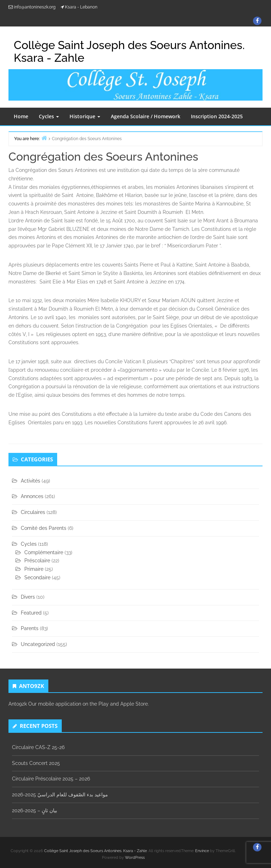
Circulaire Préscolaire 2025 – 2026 (51, 779)
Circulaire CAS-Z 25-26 (38, 747)
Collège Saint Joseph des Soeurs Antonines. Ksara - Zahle (95, 851)
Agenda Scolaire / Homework (146, 116)
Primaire (34, 569)
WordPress (135, 858)
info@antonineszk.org (35, 7)
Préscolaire (37, 561)
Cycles (49, 116)
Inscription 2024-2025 (217, 116)
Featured (31, 613)
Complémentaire (44, 552)
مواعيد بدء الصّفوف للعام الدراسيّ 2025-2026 (60, 795)
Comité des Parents (44, 528)
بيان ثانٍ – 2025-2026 (35, 810)
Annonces (32, 496)
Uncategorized (38, 644)
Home (21, 116)
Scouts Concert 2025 (36, 763)
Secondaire (37, 577)
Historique (85, 116)
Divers (28, 597)
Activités (31, 481)
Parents (30, 628)
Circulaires (33, 512)
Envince (202, 851)
